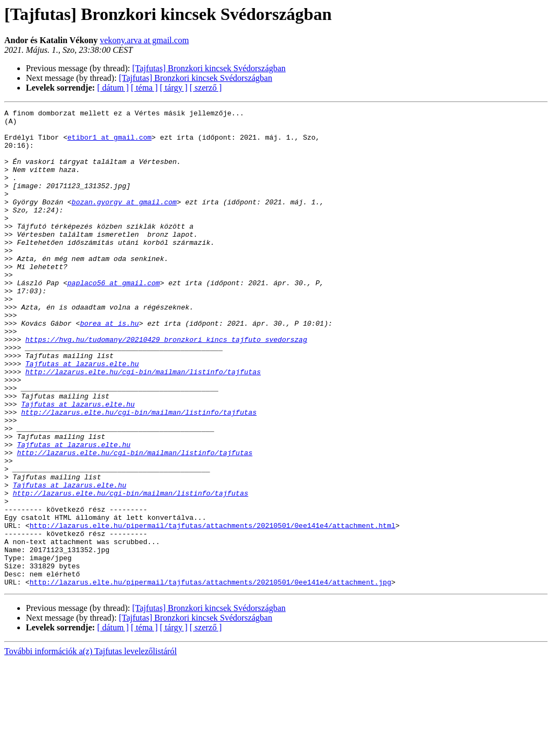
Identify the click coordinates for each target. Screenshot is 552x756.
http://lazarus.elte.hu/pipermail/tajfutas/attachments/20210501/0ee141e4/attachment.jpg (211, 677)
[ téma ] (144, 88)
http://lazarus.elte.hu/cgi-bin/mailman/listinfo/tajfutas (143, 425)
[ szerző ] (206, 88)
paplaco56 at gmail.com (114, 318)
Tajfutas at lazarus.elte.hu (82, 415)
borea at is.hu (109, 367)
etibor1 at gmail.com (109, 143)
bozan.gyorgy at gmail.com (124, 221)
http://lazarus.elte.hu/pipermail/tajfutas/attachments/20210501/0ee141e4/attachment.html (213, 609)
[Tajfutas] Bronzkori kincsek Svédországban (209, 68)
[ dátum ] (113, 88)
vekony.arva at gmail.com (144, 40)
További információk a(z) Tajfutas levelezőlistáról (91, 747)
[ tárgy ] (174, 88)
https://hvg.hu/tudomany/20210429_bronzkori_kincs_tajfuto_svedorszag (166, 386)
